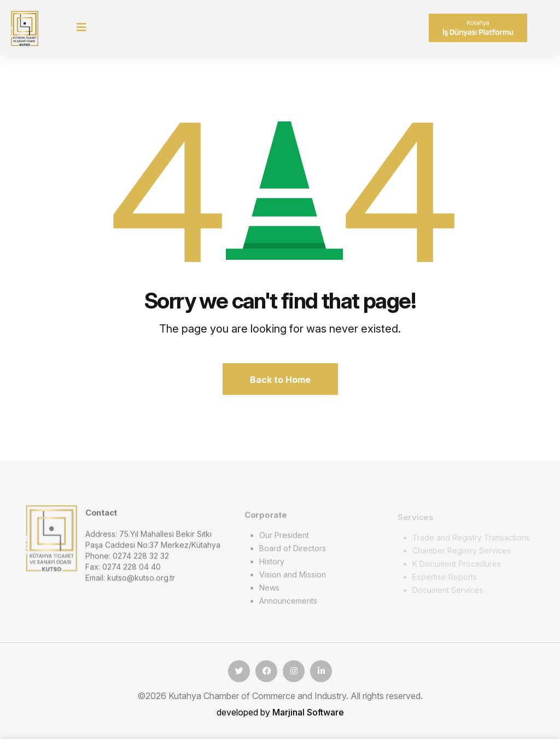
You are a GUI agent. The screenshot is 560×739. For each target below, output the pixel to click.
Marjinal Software (308, 712)
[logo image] (51, 542)
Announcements (288, 604)
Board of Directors (293, 552)
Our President (284, 539)
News (269, 591)
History (272, 565)
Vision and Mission (293, 578)
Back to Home (280, 380)
